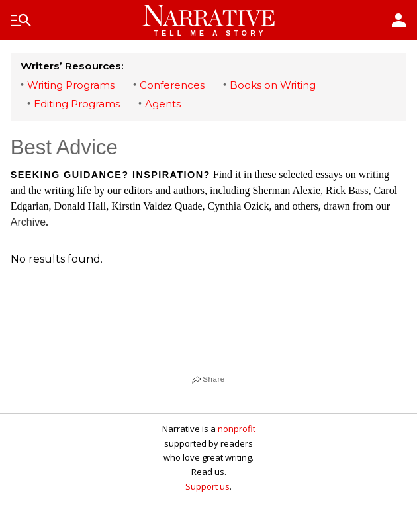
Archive (28, 222)
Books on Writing (273, 85)
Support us (208, 486)
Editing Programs (77, 104)
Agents (163, 104)
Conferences (172, 85)
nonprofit (237, 429)
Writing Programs (71, 85)
